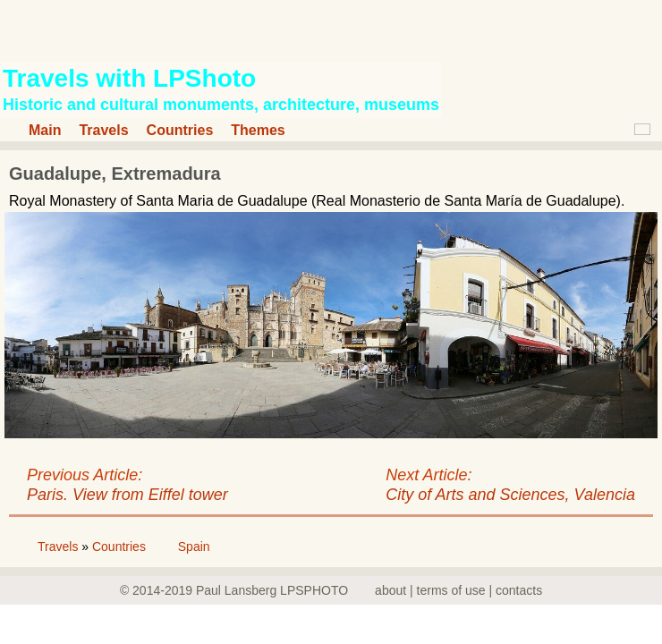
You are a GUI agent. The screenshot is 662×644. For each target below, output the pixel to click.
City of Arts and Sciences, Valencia (510, 495)
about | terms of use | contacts (458, 590)
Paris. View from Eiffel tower (127, 495)
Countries (180, 130)
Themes (258, 130)
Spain (194, 547)
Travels (103, 130)
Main (45, 130)
